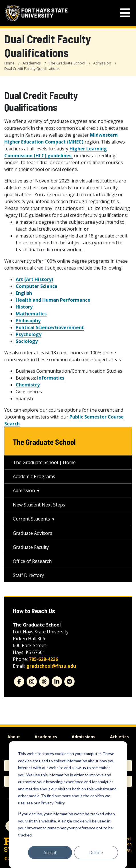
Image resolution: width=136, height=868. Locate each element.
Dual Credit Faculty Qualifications (32, 68)
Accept (50, 852)
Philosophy (28, 321)
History (24, 307)
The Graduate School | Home (44, 462)
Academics (32, 63)
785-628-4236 (43, 659)
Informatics (51, 378)
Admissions (84, 737)
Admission (102, 63)
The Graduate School (67, 63)
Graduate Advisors (33, 533)
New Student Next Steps (39, 505)
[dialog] (68, 805)
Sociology (27, 341)
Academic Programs (34, 476)
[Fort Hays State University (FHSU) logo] (36, 13)
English (24, 293)
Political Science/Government (50, 327)
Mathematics (31, 314)
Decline (96, 852)
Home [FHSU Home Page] (9, 63)
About (14, 737)
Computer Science (37, 286)
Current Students (31, 519)
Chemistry (28, 385)
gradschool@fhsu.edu (51, 666)
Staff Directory (28, 575)
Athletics (119, 737)
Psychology (29, 334)
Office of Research (32, 561)
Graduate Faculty (31, 547)
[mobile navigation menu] (125, 13)
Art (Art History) (34, 279)
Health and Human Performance (53, 300)
